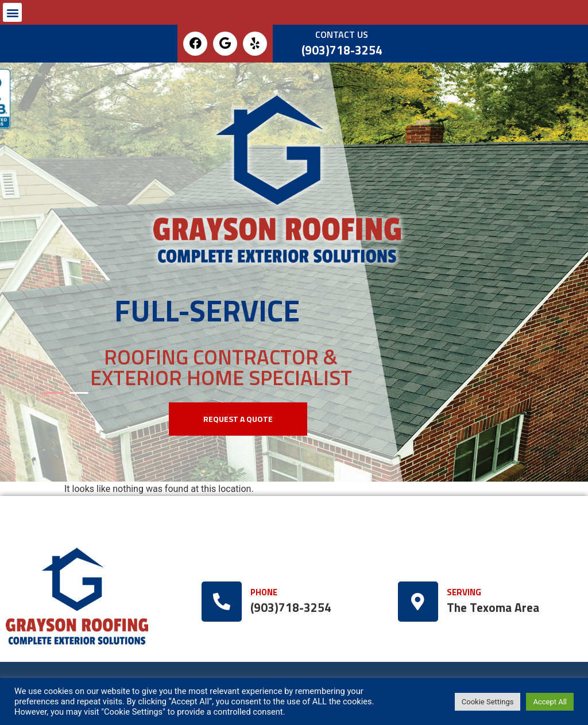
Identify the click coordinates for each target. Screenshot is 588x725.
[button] (12, 12)
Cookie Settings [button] (488, 702)
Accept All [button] (550, 702)
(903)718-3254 (342, 50)
